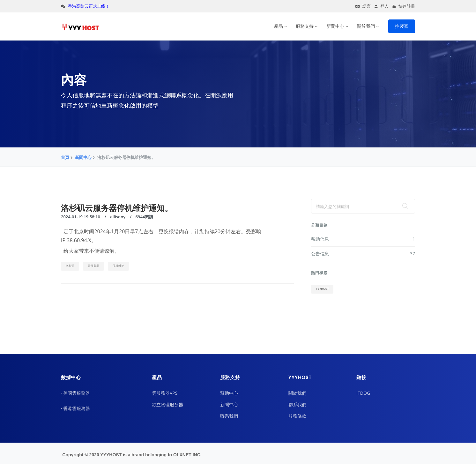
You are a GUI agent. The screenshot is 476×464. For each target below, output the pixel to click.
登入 (382, 6)
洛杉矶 (70, 266)
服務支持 (305, 26)
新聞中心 (335, 26)
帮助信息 (363, 239)
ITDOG (363, 393)
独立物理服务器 (167, 404)
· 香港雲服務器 (75, 408)
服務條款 (297, 416)
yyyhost (322, 289)
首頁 (65, 157)
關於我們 (366, 26)
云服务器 (93, 266)
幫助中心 (229, 393)
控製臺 (402, 26)
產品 (279, 26)
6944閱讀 (145, 217)
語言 (363, 6)
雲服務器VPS (165, 393)
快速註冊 (404, 6)
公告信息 (363, 254)
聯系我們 (229, 416)
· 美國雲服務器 (75, 393)
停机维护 (118, 266)
